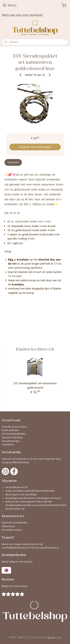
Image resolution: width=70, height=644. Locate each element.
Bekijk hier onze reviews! (15, 586)
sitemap (51, 637)
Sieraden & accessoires (14, 427)
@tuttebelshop (21, 462)
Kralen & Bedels (10, 430)
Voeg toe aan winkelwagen (35, 147)
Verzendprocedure (12, 530)
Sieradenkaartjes (11, 441)
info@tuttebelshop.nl (16, 548)
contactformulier (48, 548)
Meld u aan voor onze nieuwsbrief (22, 15)
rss (59, 637)
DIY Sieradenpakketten (14, 434)
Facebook (21, 459)
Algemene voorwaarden (15, 523)
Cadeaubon (8, 445)
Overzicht (13, 162)
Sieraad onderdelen (12, 437)
